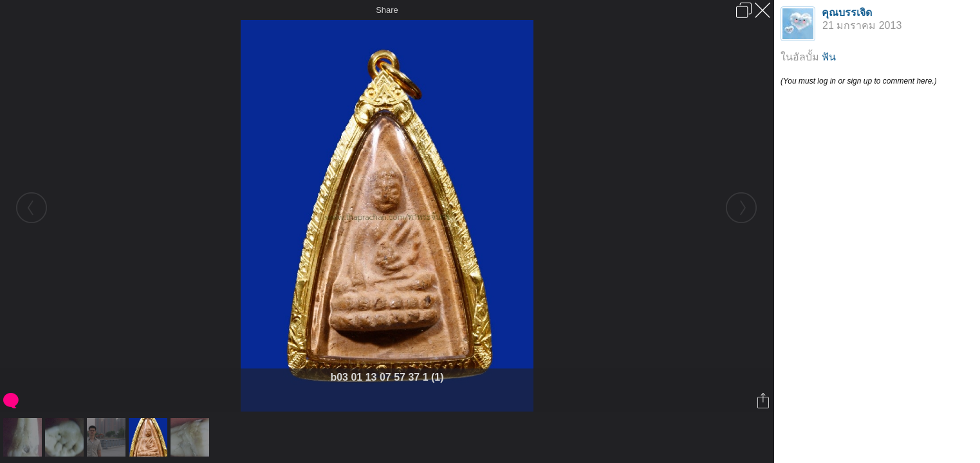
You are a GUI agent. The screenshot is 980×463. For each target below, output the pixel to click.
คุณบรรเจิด (847, 13)
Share (387, 10)
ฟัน (829, 57)
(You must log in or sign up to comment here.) (859, 81)
